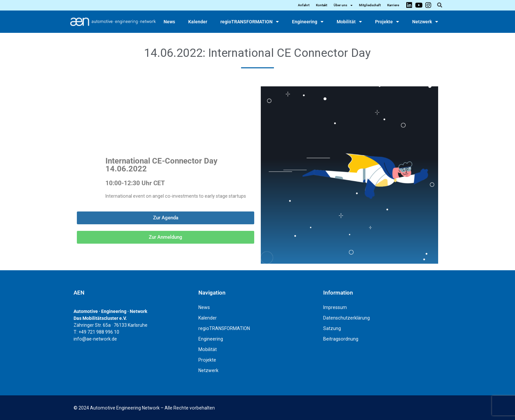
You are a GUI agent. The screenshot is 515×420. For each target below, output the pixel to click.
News (169, 22)
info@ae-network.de (95, 339)
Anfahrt (304, 5)
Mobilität (349, 22)
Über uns (343, 5)
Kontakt (322, 5)
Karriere (393, 5)
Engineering (308, 22)
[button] (439, 5)
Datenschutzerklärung (347, 318)
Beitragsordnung (341, 339)
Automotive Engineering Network (125, 408)
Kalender (198, 22)
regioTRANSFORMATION (250, 22)
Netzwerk (425, 22)
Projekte (387, 22)
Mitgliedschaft (370, 5)
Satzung (332, 328)
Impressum (335, 307)
